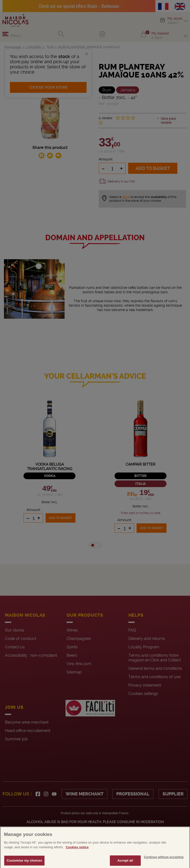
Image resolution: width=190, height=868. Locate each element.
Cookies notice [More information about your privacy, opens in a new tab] (77, 852)
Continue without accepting (164, 862)
